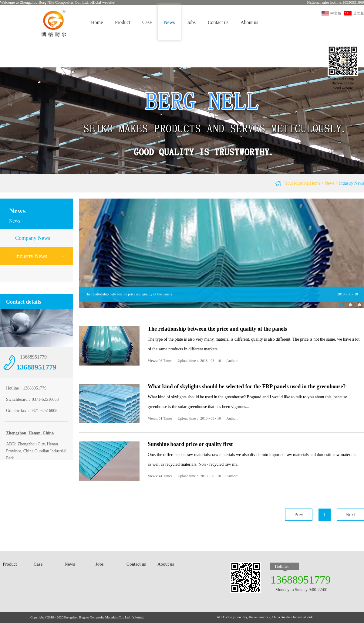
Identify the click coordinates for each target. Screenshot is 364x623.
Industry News (352, 183)
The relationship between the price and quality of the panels (128, 294)
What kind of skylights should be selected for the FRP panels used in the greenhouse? (247, 386)
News (330, 183)
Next (350, 514)
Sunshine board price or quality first (190, 444)
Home (97, 22)
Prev (299, 514)
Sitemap (138, 617)
